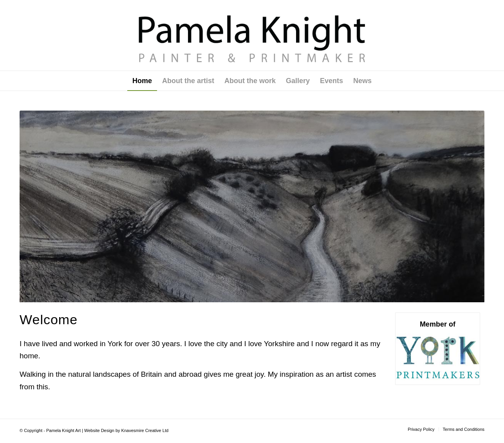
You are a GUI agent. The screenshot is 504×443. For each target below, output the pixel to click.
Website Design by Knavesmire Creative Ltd (126, 430)
